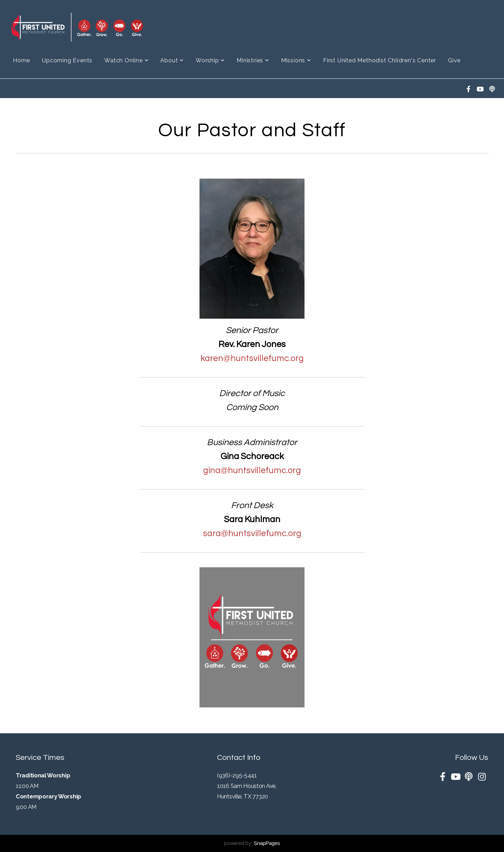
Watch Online (126, 60)
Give (454, 60)
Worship (210, 60)
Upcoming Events (67, 60)
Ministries (253, 60)
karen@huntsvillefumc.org (252, 358)
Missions (296, 60)
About (172, 60)
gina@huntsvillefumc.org (252, 470)
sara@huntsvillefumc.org (252, 533)
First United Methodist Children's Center (380, 60)
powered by (252, 843)
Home (22, 60)
